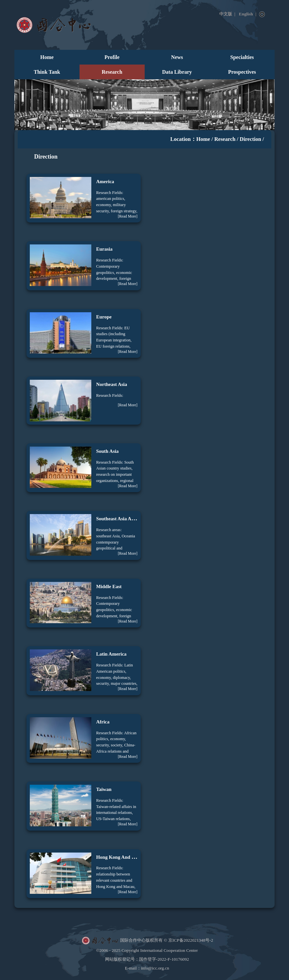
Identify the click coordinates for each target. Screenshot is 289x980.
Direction (250, 139)
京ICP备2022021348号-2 (191, 940)
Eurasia (104, 249)
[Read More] (128, 216)
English (246, 14)
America (105, 182)
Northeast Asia (112, 384)
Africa (103, 722)
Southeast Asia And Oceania (126, 519)
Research (112, 72)
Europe (104, 317)
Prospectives (242, 72)
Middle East (109, 586)
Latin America (111, 654)
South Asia (108, 451)
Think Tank (47, 72)
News (177, 57)
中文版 (226, 14)
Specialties (242, 57)
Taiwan (104, 789)
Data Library (177, 72)
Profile (112, 57)
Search (262, 14)
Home (47, 57)
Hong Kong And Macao (121, 857)
